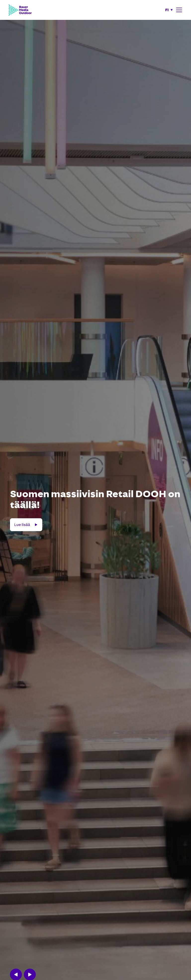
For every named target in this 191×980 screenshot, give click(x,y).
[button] (169, 10)
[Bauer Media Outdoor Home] (20, 10)
